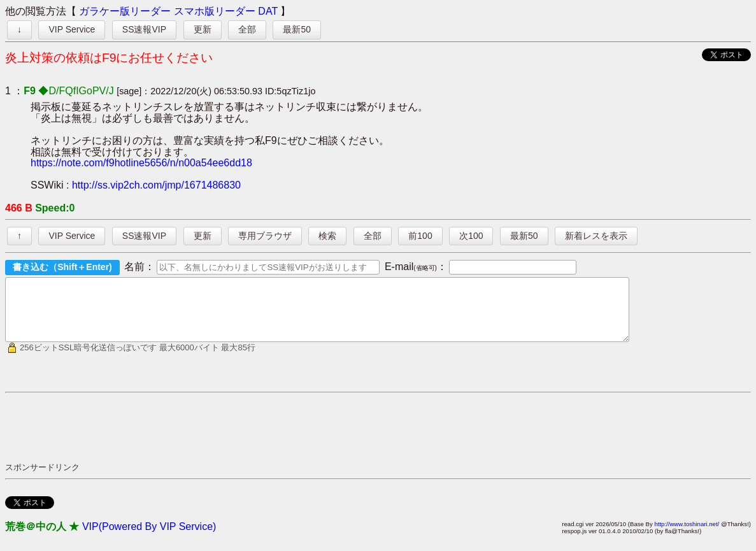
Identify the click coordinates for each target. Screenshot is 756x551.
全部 (247, 29)
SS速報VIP (144, 29)
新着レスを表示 (596, 236)
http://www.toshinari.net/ (687, 535)
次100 (471, 236)
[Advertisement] (237, 438)
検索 (327, 236)
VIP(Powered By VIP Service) (149, 538)
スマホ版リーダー (215, 11)
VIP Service (72, 29)
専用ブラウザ (265, 236)
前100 (420, 236)
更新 (203, 29)
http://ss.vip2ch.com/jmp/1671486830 (156, 185)
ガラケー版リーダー (125, 11)
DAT (268, 11)
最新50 (297, 29)
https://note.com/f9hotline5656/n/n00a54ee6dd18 (141, 163)
